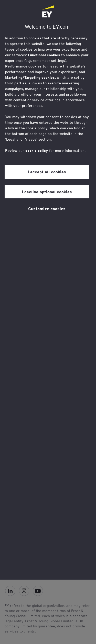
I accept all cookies (47, 172)
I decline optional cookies (47, 191)
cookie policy (37, 151)
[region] (48, 290)
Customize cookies (47, 208)
